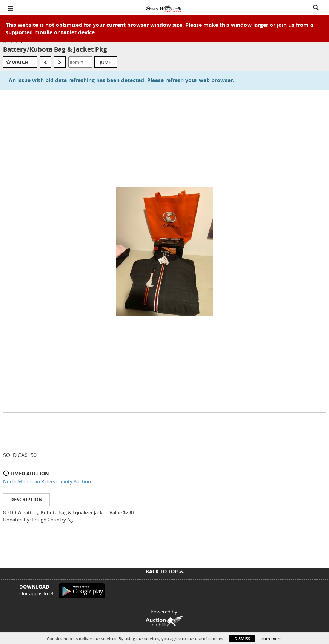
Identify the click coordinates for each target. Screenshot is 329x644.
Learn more (270, 639)
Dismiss (242, 639)
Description (26, 500)
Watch (20, 62)
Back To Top (165, 572)
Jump (106, 62)
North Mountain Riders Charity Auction (47, 481)
